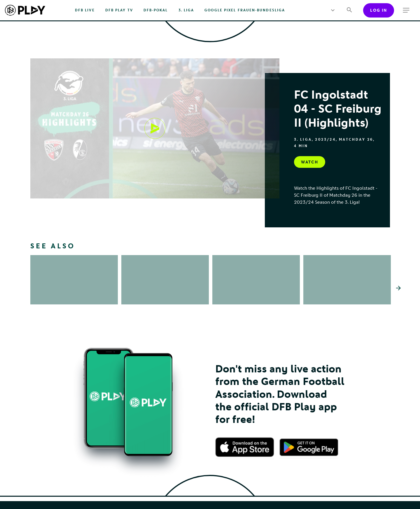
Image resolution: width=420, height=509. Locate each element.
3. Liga (186, 10)
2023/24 (325, 140)
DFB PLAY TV (119, 10)
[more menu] (333, 10)
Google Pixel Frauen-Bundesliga (245, 10)
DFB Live (85, 10)
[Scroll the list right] (398, 288)
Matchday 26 (356, 140)
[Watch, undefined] (155, 128)
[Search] (349, 10)
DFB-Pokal (156, 10)
